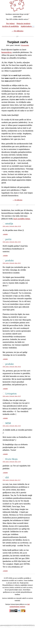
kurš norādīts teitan (22, 219)
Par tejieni (10, 23)
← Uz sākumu (17, 31)
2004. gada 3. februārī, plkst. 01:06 (12, 242)
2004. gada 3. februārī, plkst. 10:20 (12, 426)
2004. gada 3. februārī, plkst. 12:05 (12, 462)
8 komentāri (25, 45)
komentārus (7, 52)
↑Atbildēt (5, 234)
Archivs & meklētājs (10, 26)
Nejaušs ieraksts (23, 23)
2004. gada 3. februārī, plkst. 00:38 (12, 226)
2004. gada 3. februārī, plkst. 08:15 (12, 263)
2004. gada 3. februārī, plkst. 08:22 (12, 367)
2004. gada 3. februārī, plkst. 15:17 (12, 480)
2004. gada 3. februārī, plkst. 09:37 (12, 396)
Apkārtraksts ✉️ (28, 26)
